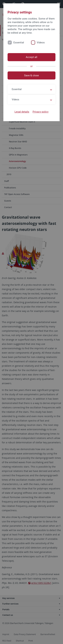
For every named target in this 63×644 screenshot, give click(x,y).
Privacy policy (41, 112)
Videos (41, 43)
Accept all (31, 57)
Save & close (32, 75)
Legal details (22, 112)
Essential (19, 43)
